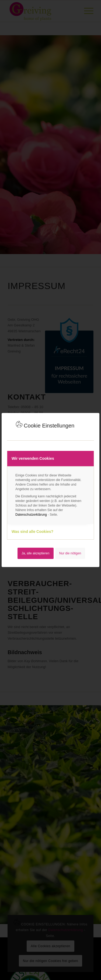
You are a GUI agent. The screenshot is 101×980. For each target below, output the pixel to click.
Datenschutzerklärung (31, 515)
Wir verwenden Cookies (33, 458)
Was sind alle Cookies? (32, 532)
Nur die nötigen (70, 553)
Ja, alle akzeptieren (35, 553)
